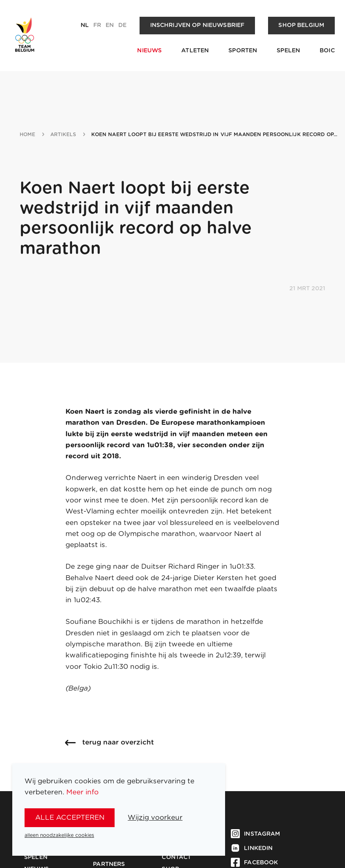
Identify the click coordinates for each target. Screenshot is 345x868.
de (122, 25)
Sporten (243, 51)
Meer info (82, 792)
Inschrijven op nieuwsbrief (197, 25)
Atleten (195, 51)
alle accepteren (70, 818)
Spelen (288, 51)
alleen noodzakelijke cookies (59, 835)
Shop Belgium (301, 25)
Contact (176, 857)
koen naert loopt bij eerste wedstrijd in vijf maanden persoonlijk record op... (214, 135)
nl (85, 25)
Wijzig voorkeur (155, 818)
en (110, 25)
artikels (63, 135)
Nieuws (149, 51)
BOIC (327, 51)
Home (28, 135)
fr (97, 25)
